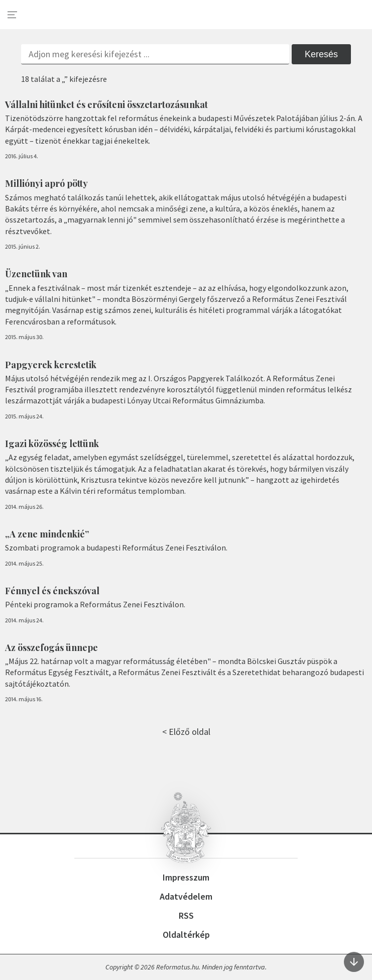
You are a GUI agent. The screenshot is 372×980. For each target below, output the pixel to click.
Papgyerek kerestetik (51, 365)
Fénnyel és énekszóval (52, 591)
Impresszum (186, 877)
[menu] (13, 15)
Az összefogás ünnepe (51, 647)
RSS (186, 915)
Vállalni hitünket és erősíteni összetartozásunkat (106, 104)
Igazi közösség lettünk (52, 444)
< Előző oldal (186, 732)
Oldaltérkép (186, 935)
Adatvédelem (186, 896)
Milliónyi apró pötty (46, 183)
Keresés (321, 54)
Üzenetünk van (36, 274)
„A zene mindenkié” (47, 534)
